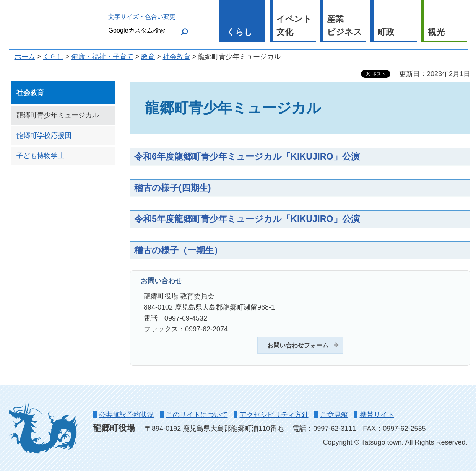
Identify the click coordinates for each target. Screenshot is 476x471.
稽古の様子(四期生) (173, 188)
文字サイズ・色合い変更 (142, 16)
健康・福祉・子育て (102, 57)
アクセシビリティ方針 (274, 415)
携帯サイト (377, 415)
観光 (436, 32)
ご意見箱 (334, 415)
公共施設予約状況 (127, 415)
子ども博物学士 (41, 156)
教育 (148, 57)
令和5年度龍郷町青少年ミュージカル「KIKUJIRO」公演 (247, 219)
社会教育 (177, 57)
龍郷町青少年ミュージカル (58, 115)
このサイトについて (197, 415)
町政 (386, 32)
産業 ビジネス (344, 26)
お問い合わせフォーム (298, 345)
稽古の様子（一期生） (178, 250)
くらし (240, 32)
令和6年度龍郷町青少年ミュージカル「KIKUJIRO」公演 (247, 156)
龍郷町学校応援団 (44, 135)
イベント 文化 (294, 26)
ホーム (25, 57)
